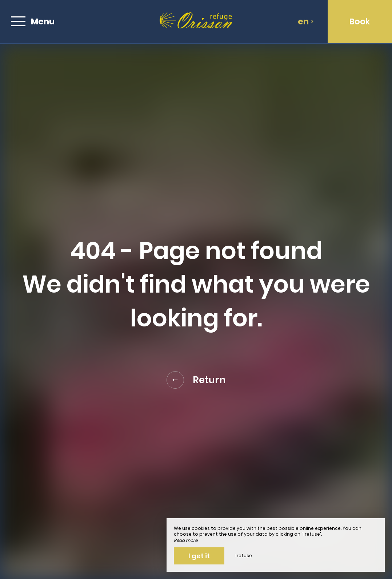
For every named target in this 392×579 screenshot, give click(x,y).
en (306, 21)
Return (196, 380)
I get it (199, 556)
